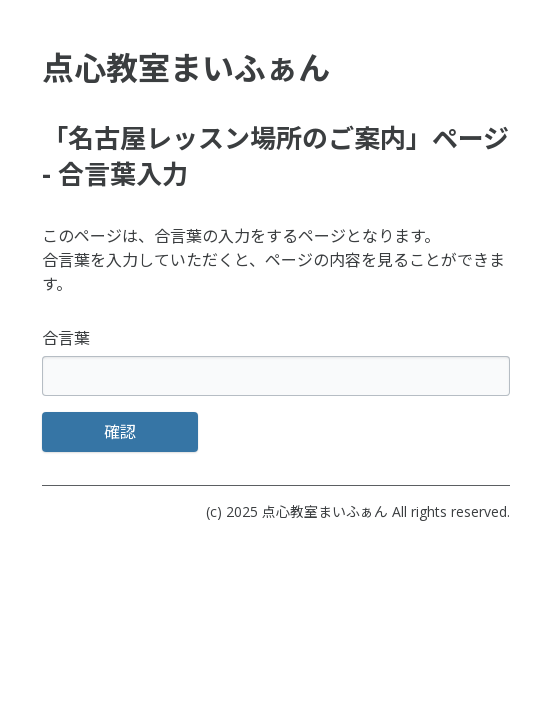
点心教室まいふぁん (325, 511)
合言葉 (66, 338)
